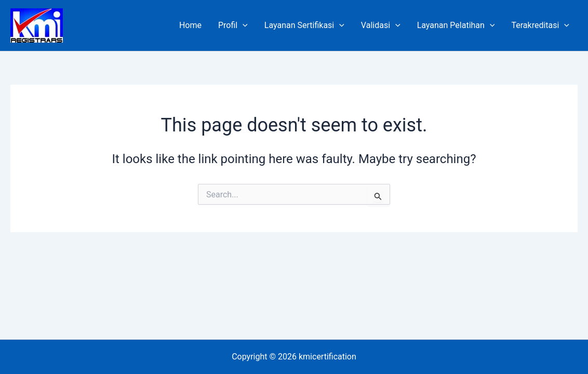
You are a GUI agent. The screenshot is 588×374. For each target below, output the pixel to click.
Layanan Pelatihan (456, 25)
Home (190, 25)
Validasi (381, 25)
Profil (233, 25)
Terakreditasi (540, 25)
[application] (243, 25)
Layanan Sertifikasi (304, 25)
